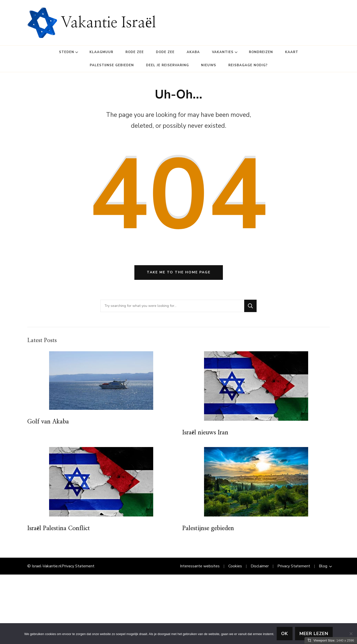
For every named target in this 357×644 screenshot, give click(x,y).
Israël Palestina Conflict (59, 528)
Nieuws (209, 65)
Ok (285, 634)
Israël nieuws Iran (205, 433)
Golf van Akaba (48, 422)
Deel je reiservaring (167, 65)
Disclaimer (260, 566)
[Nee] (351, 634)
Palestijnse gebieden (112, 65)
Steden (67, 52)
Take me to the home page (179, 272)
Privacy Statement (78, 566)
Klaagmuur (101, 52)
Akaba (193, 52)
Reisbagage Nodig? (248, 65)
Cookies (235, 566)
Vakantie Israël (108, 23)
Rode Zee (135, 52)
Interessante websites (200, 566)
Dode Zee (165, 52)
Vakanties (223, 52)
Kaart (292, 52)
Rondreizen (261, 52)
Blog (323, 566)
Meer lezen (314, 634)
